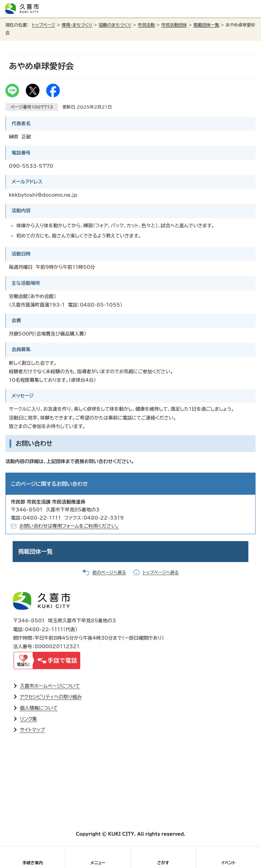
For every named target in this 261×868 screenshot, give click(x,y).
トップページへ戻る (161, 572)
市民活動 (146, 25)
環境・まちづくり (77, 25)
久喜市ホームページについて (50, 686)
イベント (228, 863)
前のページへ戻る (109, 572)
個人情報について (39, 708)
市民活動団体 (174, 25)
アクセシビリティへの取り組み (51, 697)
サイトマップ (32, 730)
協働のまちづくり (115, 25)
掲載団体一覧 (206, 25)
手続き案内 (33, 863)
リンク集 (28, 719)
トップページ (44, 25)
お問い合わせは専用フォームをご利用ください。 (69, 526)
